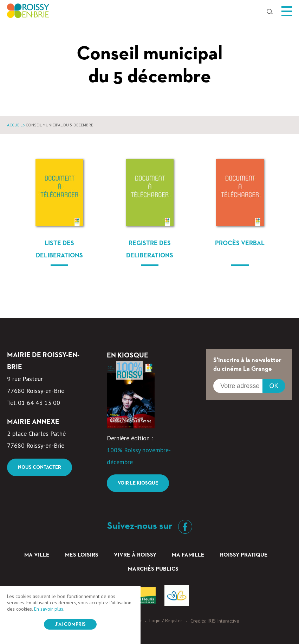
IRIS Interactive (223, 621)
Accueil (15, 125)
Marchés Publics (153, 569)
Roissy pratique (244, 555)
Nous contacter (40, 467)
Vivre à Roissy (135, 555)
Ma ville (37, 555)
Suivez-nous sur (150, 526)
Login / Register (166, 620)
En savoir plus (49, 609)
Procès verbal (240, 243)
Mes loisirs (82, 555)
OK (274, 386)
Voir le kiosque (138, 483)
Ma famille (188, 555)
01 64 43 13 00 (39, 403)
